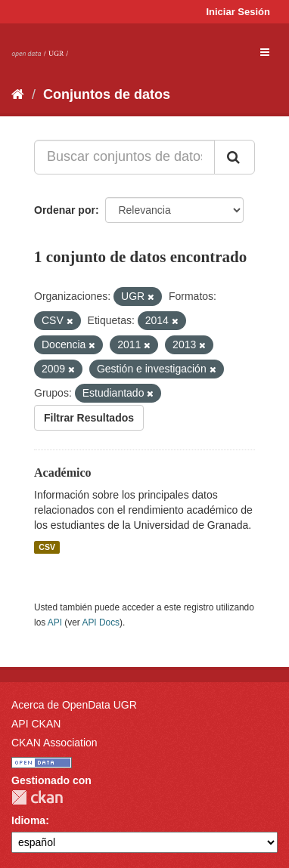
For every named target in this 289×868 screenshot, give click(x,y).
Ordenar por (65, 210)
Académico (63, 473)
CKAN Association (54, 743)
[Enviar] (235, 157)
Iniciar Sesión (238, 12)
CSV (47, 547)
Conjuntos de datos (107, 94)
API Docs (101, 622)
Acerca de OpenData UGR (74, 705)
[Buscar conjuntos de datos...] (124, 157)
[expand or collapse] (265, 52)
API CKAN (36, 724)
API (55, 622)
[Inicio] (18, 94)
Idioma (28, 820)
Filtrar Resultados (89, 418)
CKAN (37, 797)
